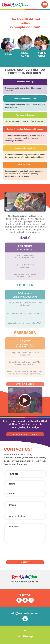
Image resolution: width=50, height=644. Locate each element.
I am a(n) (7, 474)
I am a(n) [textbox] (14, 474)
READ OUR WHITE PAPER (25, 434)
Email (7, 494)
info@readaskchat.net (25, 616)
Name (7, 484)
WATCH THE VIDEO (25, 384)
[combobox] (25, 473)
